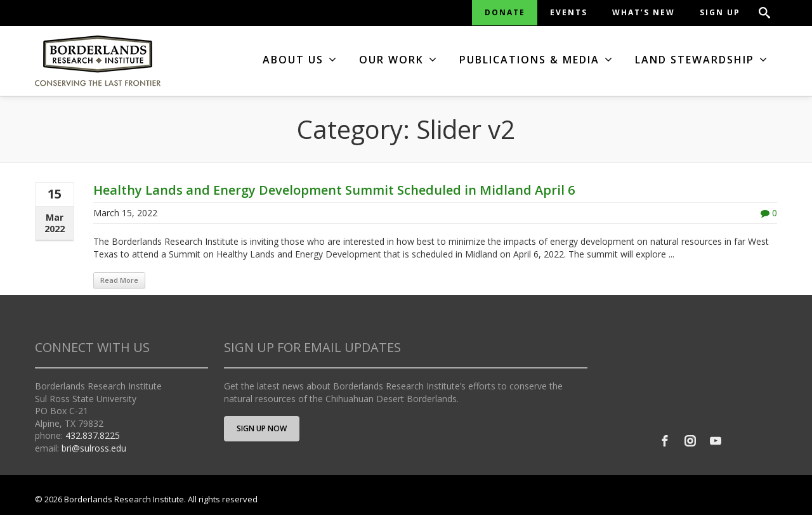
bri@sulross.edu (94, 448)
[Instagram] (690, 441)
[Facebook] (665, 441)
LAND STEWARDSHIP (702, 60)
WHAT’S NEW (644, 12)
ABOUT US (300, 60)
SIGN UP (720, 12)
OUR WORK (398, 60)
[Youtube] (716, 441)
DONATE (505, 12)
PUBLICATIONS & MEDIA (536, 60)
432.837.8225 (93, 435)
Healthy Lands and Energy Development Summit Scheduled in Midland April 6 (334, 190)
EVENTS (569, 12)
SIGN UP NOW (262, 428)
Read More (119, 280)
